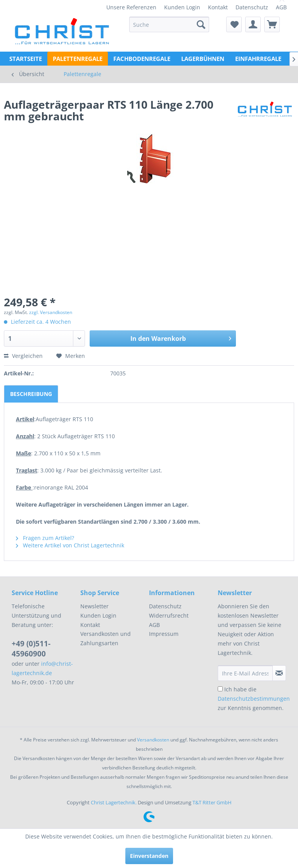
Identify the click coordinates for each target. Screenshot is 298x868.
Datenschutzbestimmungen (254, 699)
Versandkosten (153, 740)
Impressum (164, 634)
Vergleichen (23, 356)
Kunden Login (182, 7)
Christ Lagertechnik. (114, 802)
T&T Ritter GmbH (212, 802)
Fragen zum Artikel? (45, 538)
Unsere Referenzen (131, 7)
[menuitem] (131, 7)
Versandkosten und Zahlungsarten (106, 638)
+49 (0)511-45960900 (31, 649)
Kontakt (218, 7)
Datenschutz (252, 7)
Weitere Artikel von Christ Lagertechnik (70, 545)
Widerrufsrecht (169, 615)
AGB (281, 7)
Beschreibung (31, 394)
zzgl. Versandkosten (51, 312)
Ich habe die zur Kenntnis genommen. (254, 699)
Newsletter (94, 606)
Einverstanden (149, 856)
